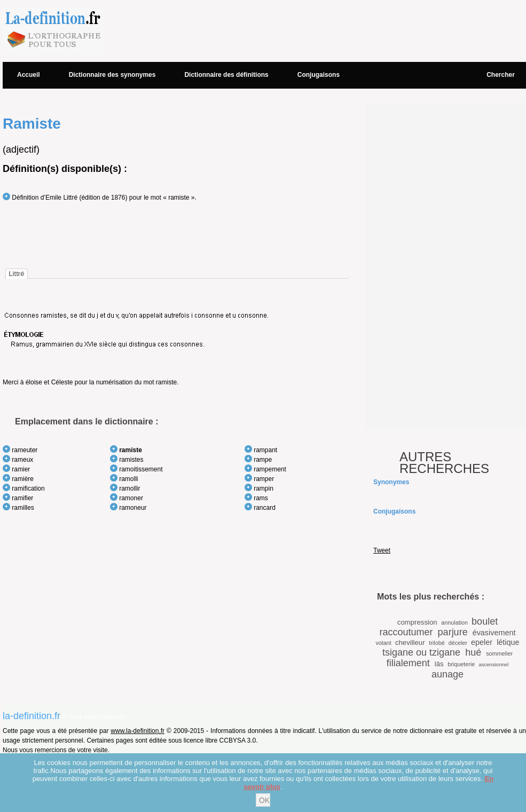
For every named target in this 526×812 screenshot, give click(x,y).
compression (417, 622)
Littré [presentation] (16, 274)
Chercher (501, 75)
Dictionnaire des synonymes (112, 75)
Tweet (382, 550)
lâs (439, 664)
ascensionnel (493, 664)
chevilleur (410, 642)
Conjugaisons (319, 75)
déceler (458, 643)
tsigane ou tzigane (421, 652)
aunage (448, 674)
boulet (485, 621)
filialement (408, 663)
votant (383, 643)
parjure (453, 632)
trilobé (437, 643)
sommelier (499, 653)
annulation (454, 622)
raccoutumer (406, 632)
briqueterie (461, 664)
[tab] (16, 274)
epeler (482, 642)
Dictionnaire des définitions (226, 75)
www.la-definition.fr (138, 731)
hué (473, 652)
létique (508, 642)
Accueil (29, 75)
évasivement (494, 633)
